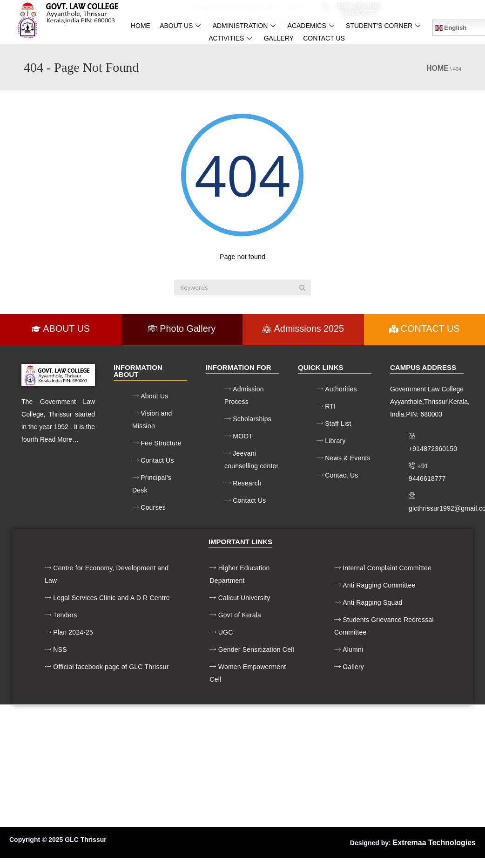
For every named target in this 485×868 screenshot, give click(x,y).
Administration (246, 26)
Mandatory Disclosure (235, 8)
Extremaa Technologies (434, 843)
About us (181, 26)
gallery (279, 38)
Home (141, 26)
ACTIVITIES (231, 38)
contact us (324, 38)
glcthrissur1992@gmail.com (440, 9)
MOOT (296, 8)
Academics (312, 26)
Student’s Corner (384, 26)
